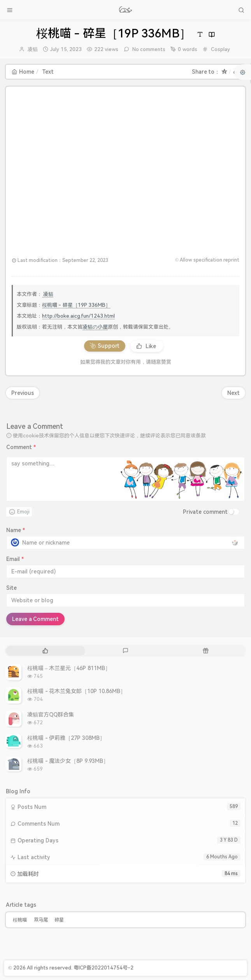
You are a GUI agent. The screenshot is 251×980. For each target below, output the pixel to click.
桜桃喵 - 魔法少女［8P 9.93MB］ (68, 761)
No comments (148, 49)
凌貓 (33, 49)
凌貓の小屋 (95, 327)
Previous (23, 393)
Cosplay (220, 49)
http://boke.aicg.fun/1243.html (78, 316)
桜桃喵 (20, 920)
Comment (21, 447)
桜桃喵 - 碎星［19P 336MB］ (76, 305)
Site (11, 588)
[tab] (45, 651)
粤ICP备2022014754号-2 (104, 968)
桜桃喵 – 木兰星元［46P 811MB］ (69, 668)
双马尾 (41, 920)
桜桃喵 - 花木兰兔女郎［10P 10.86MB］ (76, 691)
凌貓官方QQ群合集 (51, 715)
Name (16, 530)
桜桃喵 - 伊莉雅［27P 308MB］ (66, 738)
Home (23, 72)
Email (15, 559)
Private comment (205, 512)
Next (233, 393)
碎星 (59, 920)
